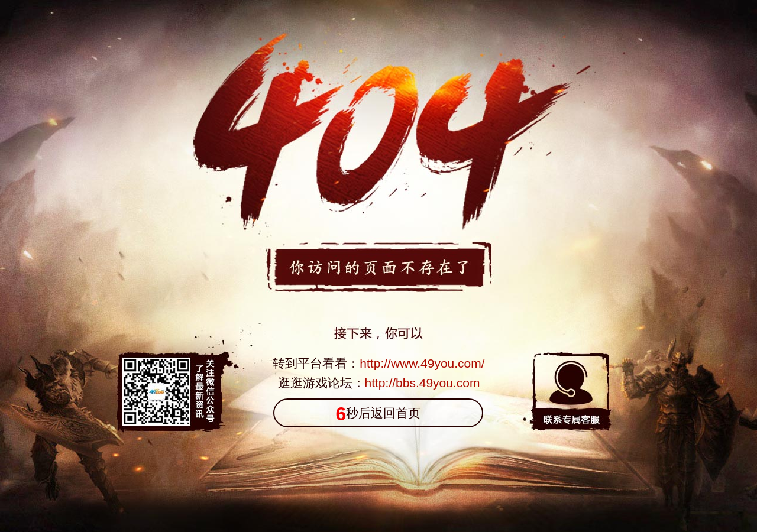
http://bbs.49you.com (423, 383)
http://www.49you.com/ (422, 363)
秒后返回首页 (378, 414)
